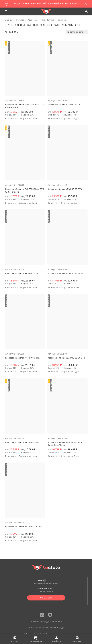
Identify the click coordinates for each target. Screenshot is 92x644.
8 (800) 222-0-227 (46, 581)
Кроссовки (33, 20)
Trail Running (48, 20)
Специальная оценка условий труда (46, 628)
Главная (9, 20)
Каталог (20, 20)
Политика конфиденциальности (46, 622)
